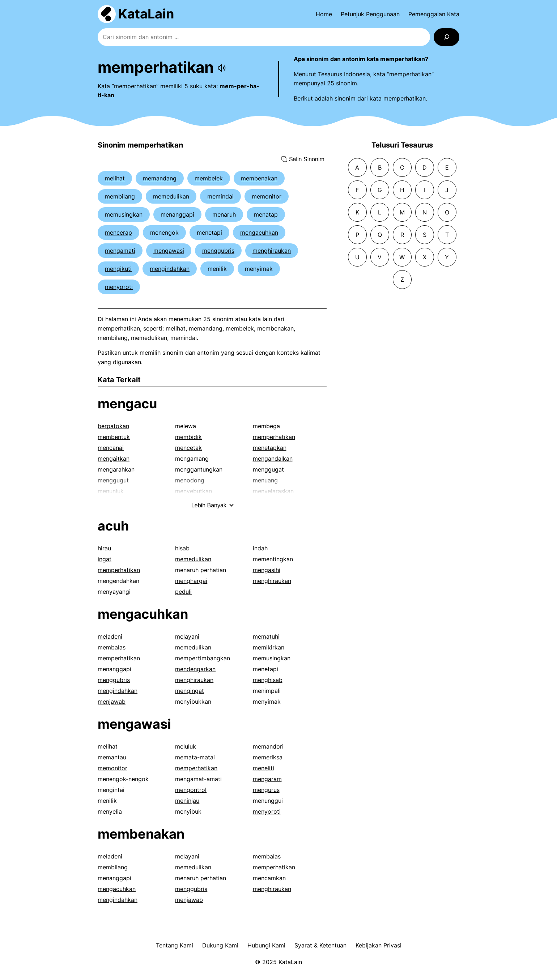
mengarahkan (116, 469)
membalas (112, 647)
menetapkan (270, 448)
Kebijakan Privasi (379, 945)
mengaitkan (114, 459)
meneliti (263, 768)
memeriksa (268, 757)
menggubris (218, 251)
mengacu (127, 404)
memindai (220, 196)
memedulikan (171, 196)
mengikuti (118, 269)
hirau (104, 548)
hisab (182, 548)
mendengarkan (195, 669)
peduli (183, 592)
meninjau (187, 801)
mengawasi (169, 251)
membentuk (114, 437)
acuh (113, 526)
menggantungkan (199, 469)
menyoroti (119, 287)
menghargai (191, 581)
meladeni (110, 636)
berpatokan (113, 426)
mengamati (120, 251)
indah (260, 548)
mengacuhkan (259, 233)
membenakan (259, 178)
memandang (160, 178)
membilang (120, 196)
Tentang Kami (175, 945)
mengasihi (267, 570)
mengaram (267, 779)
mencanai (111, 448)
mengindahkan (170, 269)
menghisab (268, 680)
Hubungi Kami (266, 945)
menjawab (112, 702)
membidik (188, 437)
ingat (105, 559)
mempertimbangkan (203, 658)
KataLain (146, 14)
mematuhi (266, 636)
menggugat (268, 469)
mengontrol (191, 790)
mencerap (118, 233)
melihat (115, 178)
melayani (187, 636)
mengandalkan (273, 459)
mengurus (266, 790)
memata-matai (195, 757)
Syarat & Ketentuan (320, 945)
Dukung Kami (220, 945)
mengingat (190, 691)
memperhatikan (274, 437)
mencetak (188, 448)
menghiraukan (272, 251)
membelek (209, 178)
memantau (112, 757)
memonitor (267, 196)
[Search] (447, 37)
